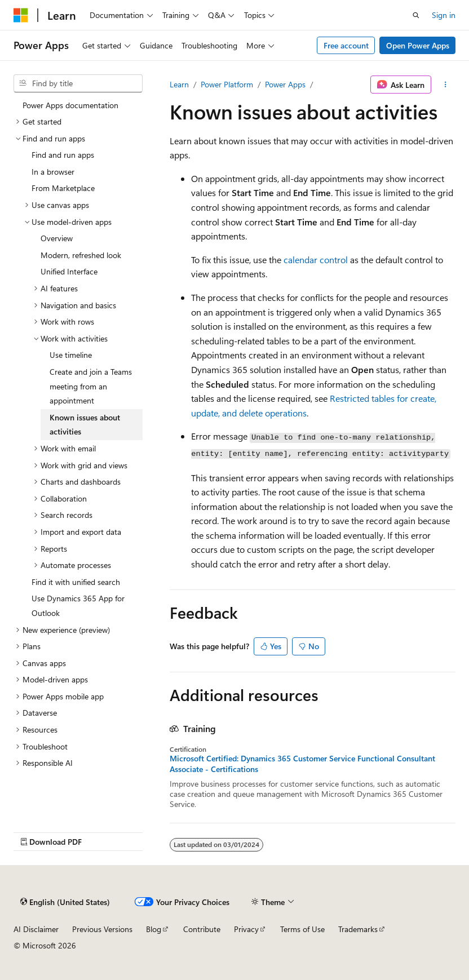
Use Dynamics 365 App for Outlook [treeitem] (78, 606)
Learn (179, 84)
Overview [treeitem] (57, 238)
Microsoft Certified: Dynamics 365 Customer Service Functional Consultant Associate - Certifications (302, 764)
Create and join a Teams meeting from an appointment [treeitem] (91, 386)
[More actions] (446, 85)
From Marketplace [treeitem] (63, 188)
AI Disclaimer (36, 929)
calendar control (316, 260)
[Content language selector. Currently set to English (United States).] (65, 902)
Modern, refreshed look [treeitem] (81, 255)
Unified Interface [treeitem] (69, 271)
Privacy (246, 929)
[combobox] (78, 83)
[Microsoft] (21, 15)
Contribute (202, 929)
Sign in (444, 15)
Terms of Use (302, 929)
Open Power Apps (418, 45)
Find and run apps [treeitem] (63, 155)
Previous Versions (102, 929)
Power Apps (285, 84)
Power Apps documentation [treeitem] (70, 105)
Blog (154, 929)
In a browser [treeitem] (53, 172)
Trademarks (358, 929)
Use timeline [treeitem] (71, 355)
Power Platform (227, 84)
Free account (346, 45)
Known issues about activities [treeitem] (85, 425)
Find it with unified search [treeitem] (76, 582)
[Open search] (416, 15)
